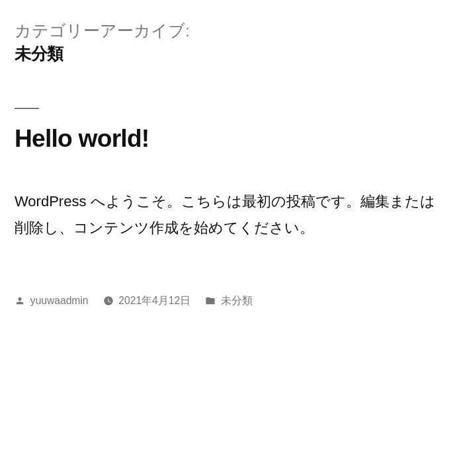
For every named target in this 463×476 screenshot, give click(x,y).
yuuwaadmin (60, 300)
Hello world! (82, 138)
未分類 (237, 300)
